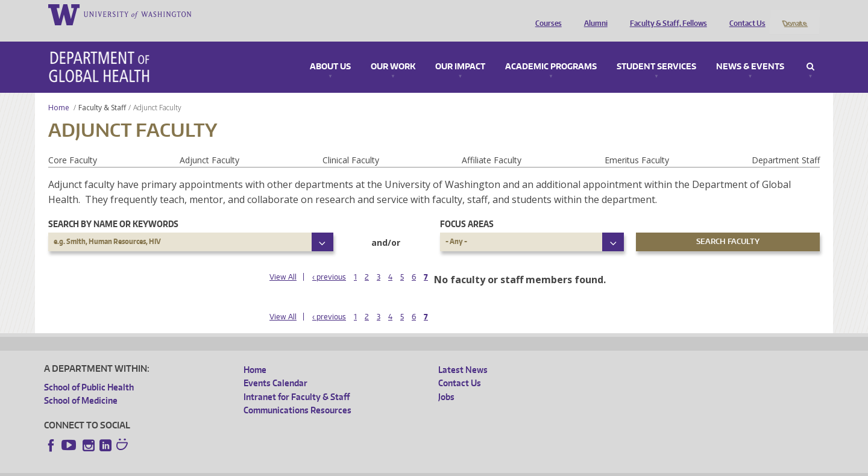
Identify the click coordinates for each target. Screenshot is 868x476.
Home (59, 91)
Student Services (656, 51)
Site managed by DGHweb (324, 467)
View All (283, 261)
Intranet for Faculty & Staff (297, 380)
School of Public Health (89, 371)
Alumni (593, 14)
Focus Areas (467, 208)
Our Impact (460, 51)
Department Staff (786, 144)
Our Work (393, 51)
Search (810, 51)
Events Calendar (275, 367)
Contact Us (744, 14)
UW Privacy (204, 467)
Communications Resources (297, 394)
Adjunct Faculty (209, 144)
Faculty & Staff (102, 91)
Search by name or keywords (113, 208)
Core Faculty (73, 144)
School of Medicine (81, 385)
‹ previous (329, 261)
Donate (794, 14)
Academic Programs (551, 51)
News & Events (750, 51)
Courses (546, 14)
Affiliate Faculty (492, 144)
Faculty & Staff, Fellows (665, 14)
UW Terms (253, 467)
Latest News (463, 353)
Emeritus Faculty (637, 144)
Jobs (446, 380)
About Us (330, 51)
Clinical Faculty (351, 144)
